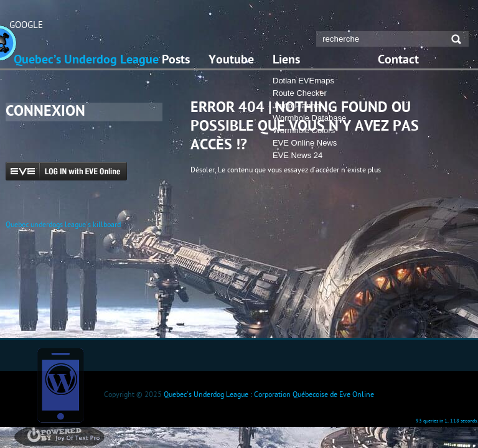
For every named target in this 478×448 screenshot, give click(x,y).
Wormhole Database (309, 118)
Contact (398, 60)
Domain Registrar (150, 404)
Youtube (231, 60)
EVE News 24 (298, 155)
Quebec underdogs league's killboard (63, 224)
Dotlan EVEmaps (303, 81)
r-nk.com (382, 404)
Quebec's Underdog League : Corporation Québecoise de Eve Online (269, 394)
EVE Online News (305, 143)
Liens (286, 60)
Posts (176, 60)
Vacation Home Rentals (251, 404)
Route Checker (300, 93)
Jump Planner (298, 105)
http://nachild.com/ (322, 404)
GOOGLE (26, 25)
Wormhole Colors (304, 130)
